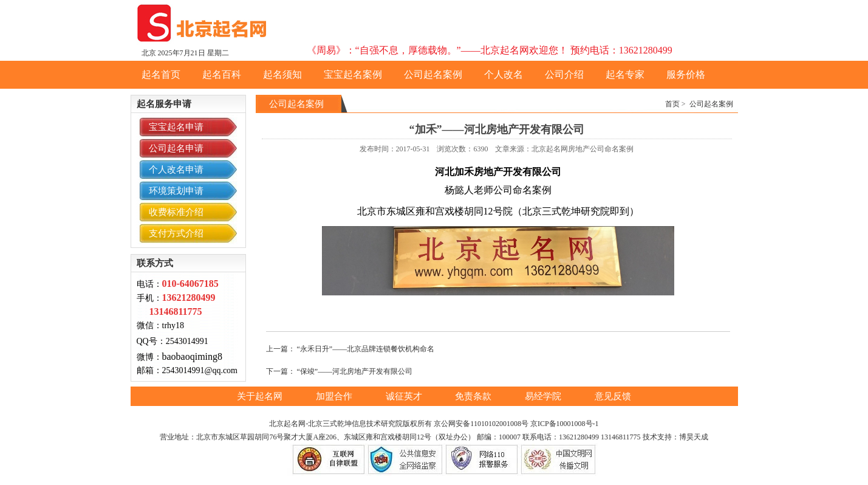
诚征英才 (405, 396)
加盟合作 (335, 396)
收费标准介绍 (176, 212)
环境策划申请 (176, 191)
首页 (672, 104)
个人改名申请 (176, 170)
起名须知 (282, 74)
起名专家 (625, 74)
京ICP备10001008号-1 (565, 424)
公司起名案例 (433, 74)
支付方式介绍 (176, 233)
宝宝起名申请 (176, 127)
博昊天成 (694, 437)
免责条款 (474, 396)
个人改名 (504, 74)
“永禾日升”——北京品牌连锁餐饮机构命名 (366, 349)
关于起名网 (261, 396)
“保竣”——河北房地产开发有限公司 (355, 371)
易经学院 (544, 396)
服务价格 (686, 74)
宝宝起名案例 (353, 74)
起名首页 (161, 74)
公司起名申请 (176, 148)
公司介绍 (564, 74)
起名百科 (222, 74)
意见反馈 (613, 396)
